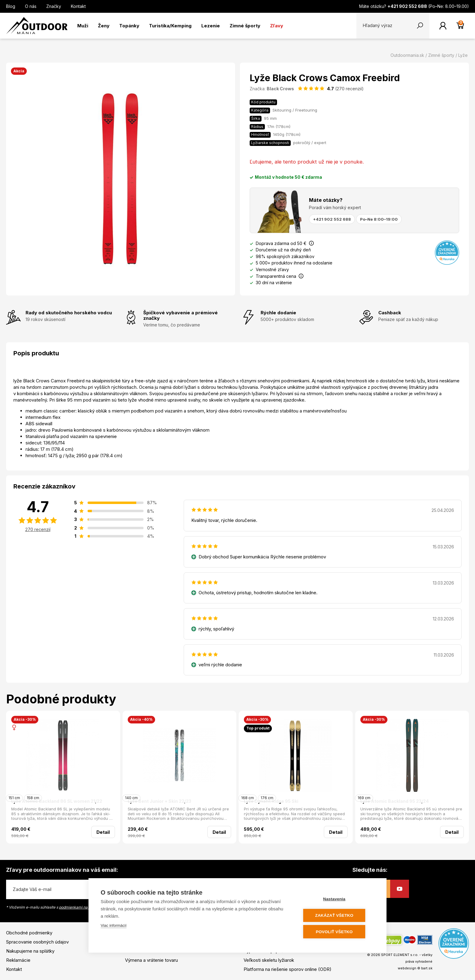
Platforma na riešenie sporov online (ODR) (288, 969)
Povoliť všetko (338, 932)
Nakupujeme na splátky (30, 951)
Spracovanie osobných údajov (37, 942)
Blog (11, 6)
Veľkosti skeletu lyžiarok (269, 960)
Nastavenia (338, 900)
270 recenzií (38, 529)
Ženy (104, 26)
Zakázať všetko (338, 916)
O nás (31, 6)
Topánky (129, 26)
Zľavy (277, 26)
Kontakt (78, 6)
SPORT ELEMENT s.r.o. (400, 955)
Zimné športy (245, 26)
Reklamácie (18, 960)
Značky (54, 6)
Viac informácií (114, 926)
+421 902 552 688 (332, 219)
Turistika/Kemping (170, 26)
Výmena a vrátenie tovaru (151, 960)
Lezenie (211, 26)
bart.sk (427, 968)
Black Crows (280, 89)
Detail (103, 832)
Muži (83, 26)
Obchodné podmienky (29, 933)
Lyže (463, 55)
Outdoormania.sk (407, 55)
